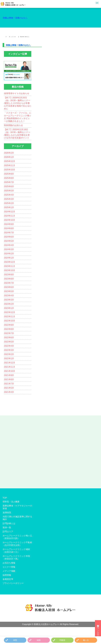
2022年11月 (10, 316)
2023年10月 (10, 270)
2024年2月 (9, 254)
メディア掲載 (9, 571)
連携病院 (7, 513)
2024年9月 (9, 224)
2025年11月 (10, 165)
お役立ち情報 (13, 37)
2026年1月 (9, 157)
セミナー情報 (9, 567)
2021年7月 (9, 384)
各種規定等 (8, 579)
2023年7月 (9, 283)
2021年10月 (10, 371)
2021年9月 (9, 375)
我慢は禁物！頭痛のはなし (15, 18)
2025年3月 (9, 199)
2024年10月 (10, 220)
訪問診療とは (9, 523)
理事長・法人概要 (11, 502)
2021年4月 (9, 392)
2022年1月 (9, 358)
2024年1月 (9, 258)
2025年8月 (9, 178)
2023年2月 (9, 304)
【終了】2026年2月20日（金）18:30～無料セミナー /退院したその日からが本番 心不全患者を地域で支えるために (18, 103)
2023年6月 (9, 287)
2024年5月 (9, 241)
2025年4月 (9, 195)
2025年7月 (9, 182)
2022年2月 (9, 354)
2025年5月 (9, 191)
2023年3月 (9, 300)
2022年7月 (9, 333)
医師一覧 (7, 527)
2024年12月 (10, 212)
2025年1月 (9, 207)
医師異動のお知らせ (13, 125)
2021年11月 (10, 367)
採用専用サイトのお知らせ (17, 93)
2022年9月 (9, 325)
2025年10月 (10, 170)
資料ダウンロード (98, 629)
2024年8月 (9, 228)
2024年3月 (9, 249)
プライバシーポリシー (13, 583)
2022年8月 (9, 329)
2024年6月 (9, 237)
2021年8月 (9, 379)
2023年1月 (9, 308)
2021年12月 (10, 363)
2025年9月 (9, 174)
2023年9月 (9, 275)
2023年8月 (9, 279)
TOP (6, 37)
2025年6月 (9, 186)
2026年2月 (9, 153)
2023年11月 (10, 266)
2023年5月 (9, 291)
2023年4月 (9, 296)
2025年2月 (9, 203)
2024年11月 (10, 216)
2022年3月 (9, 350)
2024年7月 (9, 233)
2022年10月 (10, 321)
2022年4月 (9, 346)
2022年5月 (9, 342)
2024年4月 (9, 245)
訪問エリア (8, 532)
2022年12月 (10, 312)
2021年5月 (9, 388)
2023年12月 (10, 262)
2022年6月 (9, 337)
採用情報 (7, 575)
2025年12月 (10, 161)
